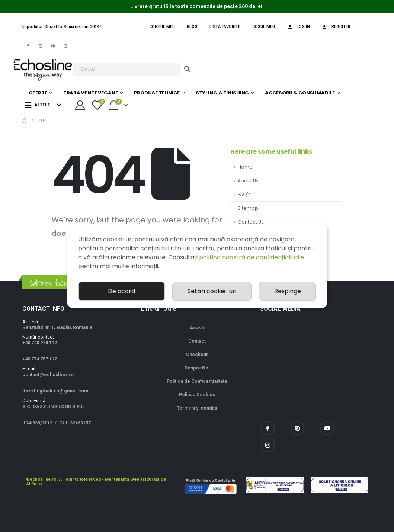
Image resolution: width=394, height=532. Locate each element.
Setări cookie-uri (212, 291)
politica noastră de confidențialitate (252, 257)
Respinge (288, 291)
